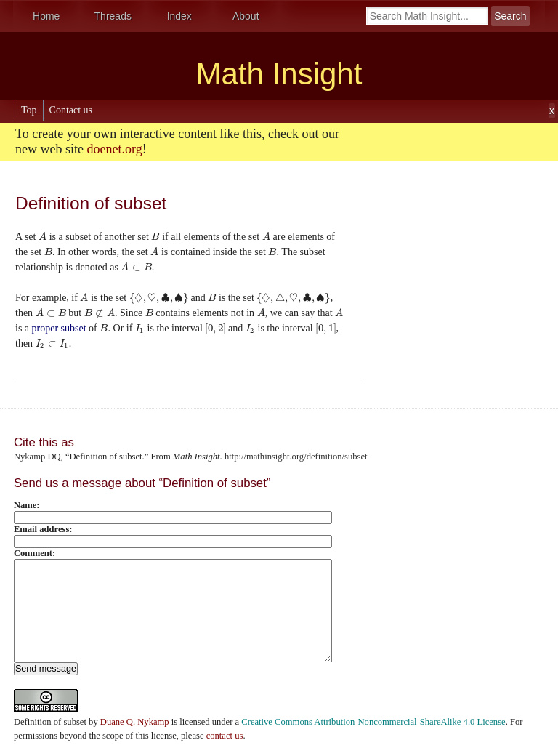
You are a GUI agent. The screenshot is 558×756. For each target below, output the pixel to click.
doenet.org (114, 149)
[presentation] (43, 237)
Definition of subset (50, 722)
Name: (27, 505)
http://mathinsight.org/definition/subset (296, 457)
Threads (113, 16)
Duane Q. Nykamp (135, 722)
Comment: (35, 553)
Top (29, 110)
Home (46, 16)
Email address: (43, 529)
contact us (225, 736)
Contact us (71, 110)
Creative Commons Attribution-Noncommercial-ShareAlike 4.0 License (373, 722)
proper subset (59, 328)
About (246, 16)
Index (179, 16)
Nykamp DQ (37, 457)
